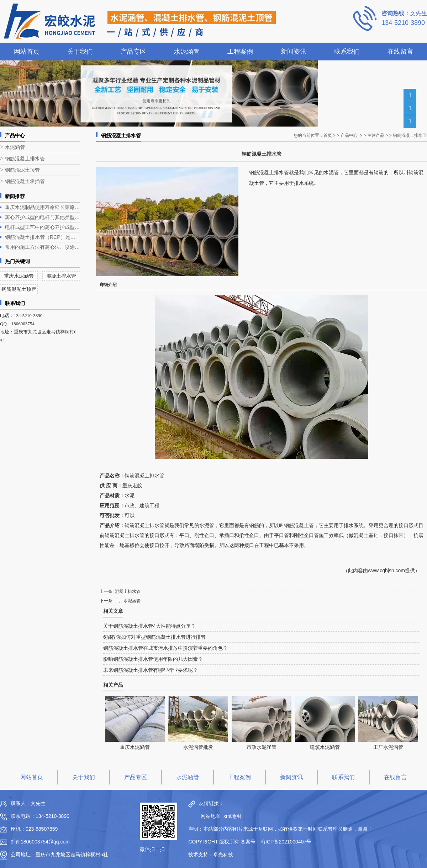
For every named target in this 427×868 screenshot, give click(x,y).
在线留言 (400, 52)
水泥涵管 (187, 52)
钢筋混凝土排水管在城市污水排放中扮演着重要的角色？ (165, 648)
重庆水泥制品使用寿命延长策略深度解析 (43, 207)
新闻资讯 (294, 52)
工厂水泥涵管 (128, 601)
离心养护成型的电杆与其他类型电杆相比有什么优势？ (43, 217)
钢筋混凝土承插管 (25, 181)
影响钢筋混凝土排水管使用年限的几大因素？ (153, 659)
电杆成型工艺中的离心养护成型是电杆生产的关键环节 (43, 227)
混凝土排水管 (128, 591)
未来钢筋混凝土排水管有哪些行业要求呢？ (151, 670)
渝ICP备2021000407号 (286, 842)
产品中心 (349, 135)
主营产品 (376, 135)
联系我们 (347, 52)
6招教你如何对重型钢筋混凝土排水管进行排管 (154, 637)
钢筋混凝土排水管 (25, 159)
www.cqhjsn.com (386, 570)
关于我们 (80, 52)
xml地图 (232, 816)
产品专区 (133, 52)
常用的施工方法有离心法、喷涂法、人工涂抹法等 (43, 247)
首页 (328, 135)
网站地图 (209, 816)
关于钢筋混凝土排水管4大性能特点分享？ (149, 626)
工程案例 (240, 52)
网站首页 (27, 52)
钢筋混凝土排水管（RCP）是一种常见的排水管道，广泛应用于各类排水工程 (43, 237)
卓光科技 (223, 854)
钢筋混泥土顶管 (22, 170)
